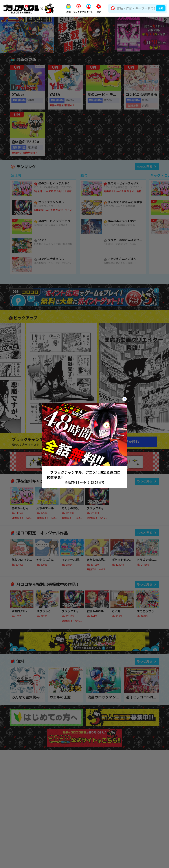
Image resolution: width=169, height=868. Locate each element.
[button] (68, 8)
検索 (161, 8)
